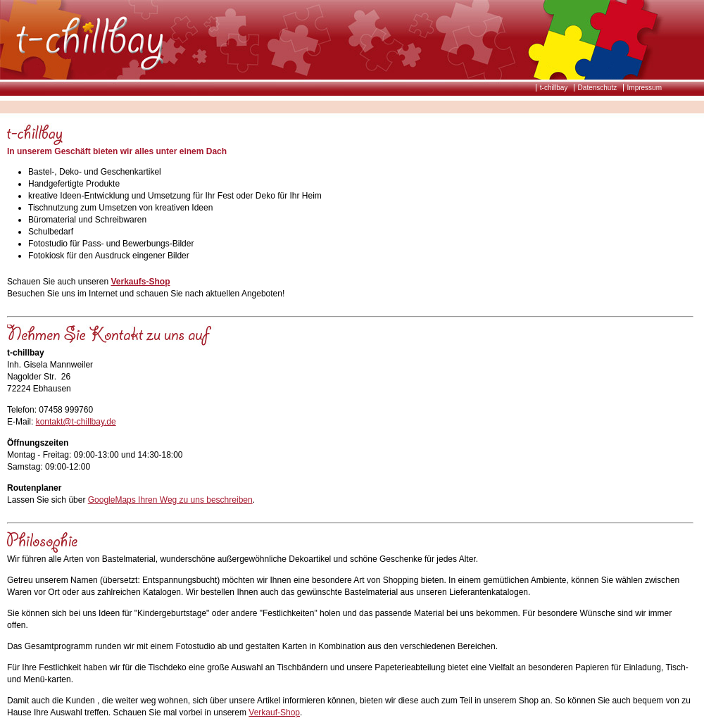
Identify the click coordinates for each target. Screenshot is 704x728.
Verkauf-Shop (274, 713)
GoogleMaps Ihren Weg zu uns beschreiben (170, 500)
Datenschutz (598, 88)
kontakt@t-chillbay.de (76, 422)
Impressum (645, 88)
